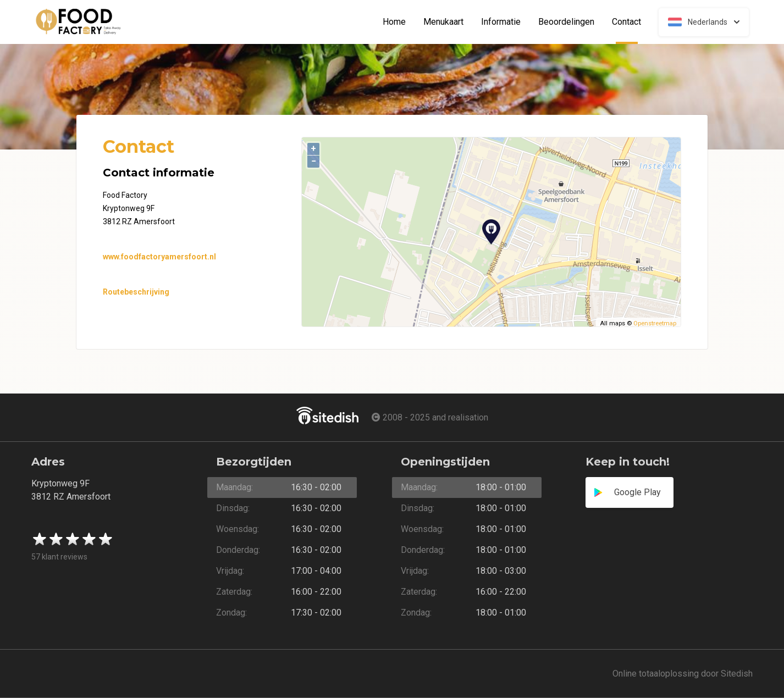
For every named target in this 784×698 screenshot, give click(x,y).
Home (394, 22)
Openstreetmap (655, 323)
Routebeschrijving (136, 292)
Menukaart (443, 22)
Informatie (501, 22)
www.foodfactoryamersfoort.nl (159, 257)
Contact (631, 22)
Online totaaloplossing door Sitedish (683, 674)
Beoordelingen (566, 22)
